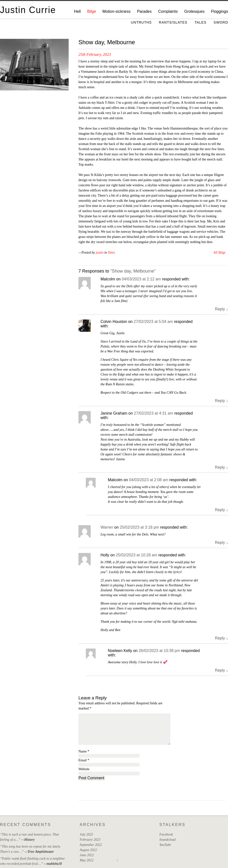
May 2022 (87, 860)
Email (84, 760)
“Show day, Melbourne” (133, 271)
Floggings (220, 11)
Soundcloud (167, 840)
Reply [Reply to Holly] (222, 638)
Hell (77, 11)
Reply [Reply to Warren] (222, 542)
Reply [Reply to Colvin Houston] (222, 401)
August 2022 (88, 850)
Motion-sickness (117, 11)
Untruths (141, 22)
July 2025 (86, 834)
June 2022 (87, 855)
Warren (107, 527)
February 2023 (90, 840)
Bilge (92, 11)
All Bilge (220, 253)
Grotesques (194, 11)
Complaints (168, 11)
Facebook (166, 834)
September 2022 (91, 845)
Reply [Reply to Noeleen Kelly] (222, 670)
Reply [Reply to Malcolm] (222, 309)
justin (100, 253)
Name (84, 751)
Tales (201, 22)
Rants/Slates (173, 22)
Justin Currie (28, 10)
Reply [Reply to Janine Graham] (222, 467)
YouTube (165, 845)
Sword (221, 22)
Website (84, 769)
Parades (144, 11)
